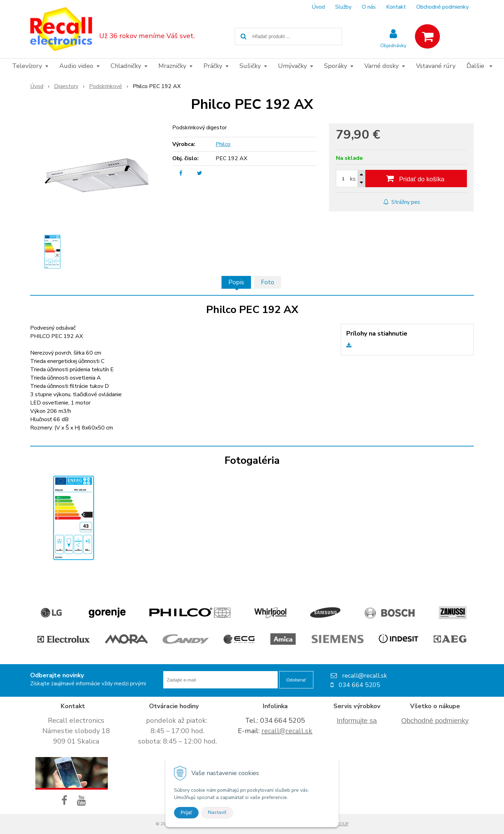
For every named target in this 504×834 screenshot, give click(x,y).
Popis (236, 282)
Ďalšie (479, 66)
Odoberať (296, 680)
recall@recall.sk (287, 731)
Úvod (318, 7)
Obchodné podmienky (442, 7)
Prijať (186, 813)
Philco (223, 144)
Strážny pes (402, 202)
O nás (369, 7)
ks (353, 179)
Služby (343, 7)
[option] (52, 252)
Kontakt (396, 7)
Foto (268, 282)
